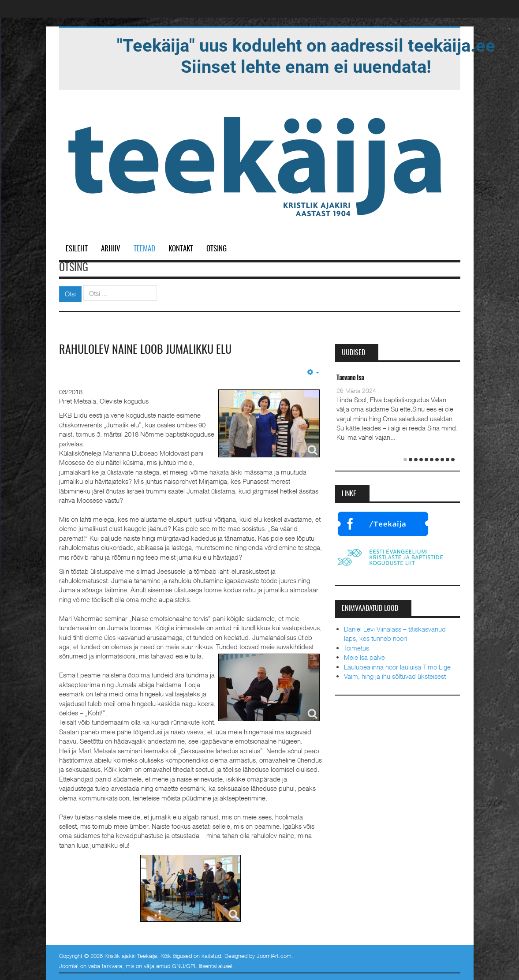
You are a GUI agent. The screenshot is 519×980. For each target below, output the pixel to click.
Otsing (217, 249)
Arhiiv (111, 249)
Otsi (70, 294)
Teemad (144, 249)
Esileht (77, 249)
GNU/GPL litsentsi (194, 966)
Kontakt (181, 249)
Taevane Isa (350, 378)
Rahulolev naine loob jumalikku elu (145, 350)
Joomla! (69, 966)
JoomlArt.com (274, 956)
